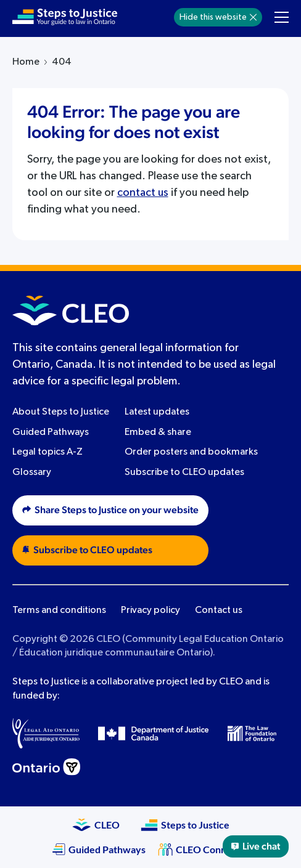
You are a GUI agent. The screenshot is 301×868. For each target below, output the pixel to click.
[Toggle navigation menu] (282, 17)
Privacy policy (150, 610)
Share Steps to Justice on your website (110, 510)
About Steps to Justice (61, 412)
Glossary (32, 473)
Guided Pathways (51, 432)
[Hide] (253, 17)
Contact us (219, 610)
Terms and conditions (59, 610)
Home (26, 62)
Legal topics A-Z (47, 452)
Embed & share (158, 432)
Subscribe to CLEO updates (184, 473)
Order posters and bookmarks (191, 452)
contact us (143, 193)
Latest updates (157, 412)
